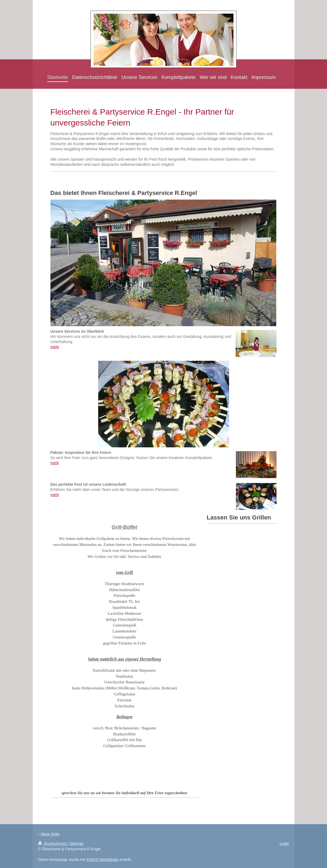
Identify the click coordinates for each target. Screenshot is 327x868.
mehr (55, 347)
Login (284, 843)
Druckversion (53, 843)
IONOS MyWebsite (102, 860)
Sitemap (76, 843)
